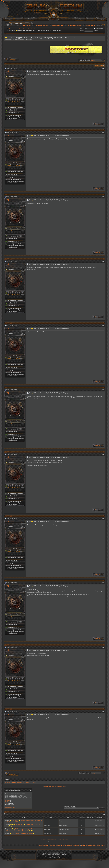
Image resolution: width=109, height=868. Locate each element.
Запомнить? (98, 29)
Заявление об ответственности (49, 839)
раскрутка (8, 782)
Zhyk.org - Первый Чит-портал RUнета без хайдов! (65, 845)
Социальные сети (39, 29)
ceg (7, 71)
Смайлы (7, 802)
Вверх (103, 845)
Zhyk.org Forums (13, 29)
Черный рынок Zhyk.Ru (26, 29)
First (93, 60)
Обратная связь (44, 845)
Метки (7, 779)
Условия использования (93, 845)
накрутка (13, 782)
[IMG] (6, 803)
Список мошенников (63, 839)
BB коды (7, 800)
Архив (83, 845)
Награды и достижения (75, 25)
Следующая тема (60, 786)
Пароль (82, 31)
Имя (81, 28)
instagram (28, 782)
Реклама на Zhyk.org (42, 25)
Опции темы (99, 66)
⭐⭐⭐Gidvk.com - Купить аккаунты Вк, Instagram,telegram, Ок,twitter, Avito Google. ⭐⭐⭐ (19, 830)
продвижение (20, 782)
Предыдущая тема (49, 786)
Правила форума (10, 807)
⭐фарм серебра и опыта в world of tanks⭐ (22, 833)
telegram (33, 782)
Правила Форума (58, 25)
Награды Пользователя (14, 101)
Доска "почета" (91, 25)
